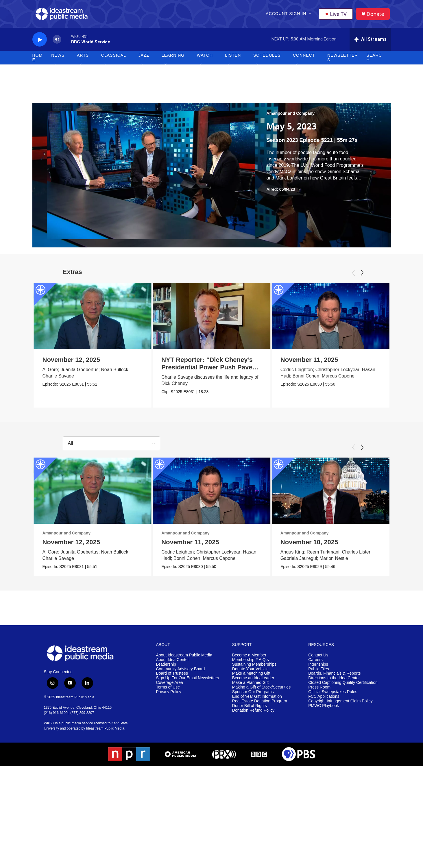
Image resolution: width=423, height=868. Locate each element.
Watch (205, 58)
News (58, 58)
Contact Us (318, 658)
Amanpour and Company (291, 116)
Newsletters (343, 60)
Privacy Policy (169, 694)
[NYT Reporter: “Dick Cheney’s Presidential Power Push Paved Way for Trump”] (202, 318)
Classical (114, 58)
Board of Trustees (172, 676)
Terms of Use (168, 690)
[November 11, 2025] (353, 318)
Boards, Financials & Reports (334, 676)
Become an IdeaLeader (253, 681)
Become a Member (249, 658)
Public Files (319, 671)
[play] (40, 42)
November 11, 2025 (331, 362)
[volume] (57, 42)
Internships (318, 667)
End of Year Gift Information (257, 699)
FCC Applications (324, 699)
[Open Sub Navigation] (311, 15)
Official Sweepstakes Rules (333, 694)
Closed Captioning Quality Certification (343, 685)
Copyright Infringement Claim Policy (340, 704)
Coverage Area (170, 685)
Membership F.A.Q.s (251, 662)
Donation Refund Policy (253, 713)
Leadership (166, 667)
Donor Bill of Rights (250, 708)
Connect (304, 58)
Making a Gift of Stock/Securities (261, 690)
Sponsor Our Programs (253, 694)
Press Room (319, 690)
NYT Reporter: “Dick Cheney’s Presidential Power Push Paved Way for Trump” (199, 370)
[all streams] (370, 42)
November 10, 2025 (320, 544)
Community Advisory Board (181, 671)
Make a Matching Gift (251, 676)
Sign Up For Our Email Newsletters (188, 681)
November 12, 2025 (71, 362)
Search (374, 60)
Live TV (336, 15)
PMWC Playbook (324, 708)
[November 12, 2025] (93, 318)
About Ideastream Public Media (184, 658)
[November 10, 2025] (341, 493)
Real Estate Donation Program (260, 704)
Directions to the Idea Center (334, 681)
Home (38, 60)
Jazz (144, 58)
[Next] (362, 275)
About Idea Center (173, 662)
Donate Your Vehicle (250, 671)
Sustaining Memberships (254, 667)
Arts (83, 58)
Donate (376, 15)
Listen (233, 58)
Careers (315, 662)
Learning (173, 58)
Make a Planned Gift (251, 685)
